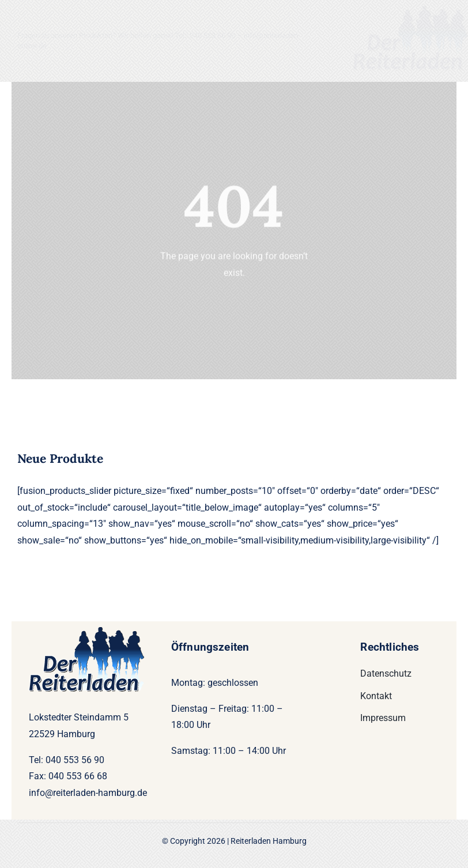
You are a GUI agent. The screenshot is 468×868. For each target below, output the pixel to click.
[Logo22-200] (410, 10)
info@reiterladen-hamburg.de (88, 793)
